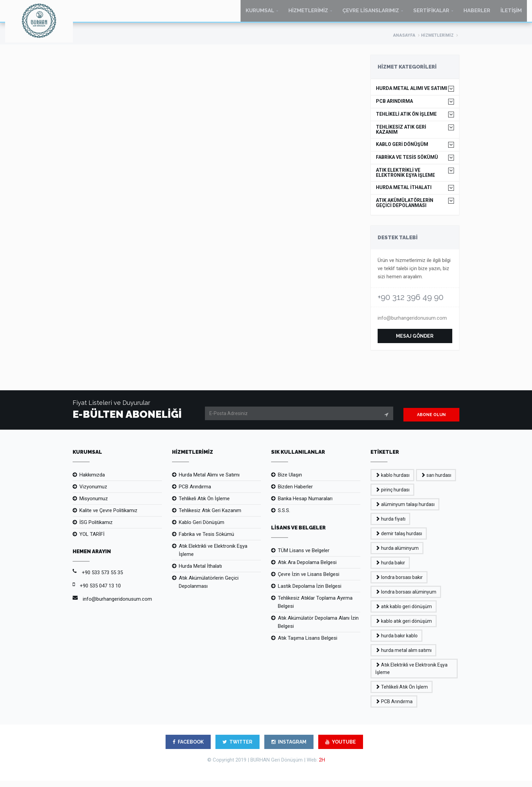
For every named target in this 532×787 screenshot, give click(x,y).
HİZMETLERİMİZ (308, 14)
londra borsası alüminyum (406, 598)
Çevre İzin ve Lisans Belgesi (309, 580)
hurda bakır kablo (396, 642)
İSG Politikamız (96, 528)
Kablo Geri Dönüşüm (202, 528)
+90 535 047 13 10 (100, 592)
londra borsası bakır (399, 583)
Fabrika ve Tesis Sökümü (206, 540)
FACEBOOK (188, 748)
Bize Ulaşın (290, 481)
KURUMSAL (260, 14)
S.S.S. (284, 517)
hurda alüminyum (397, 554)
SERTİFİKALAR (431, 14)
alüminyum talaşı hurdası (405, 510)
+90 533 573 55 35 (102, 579)
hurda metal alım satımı (403, 656)
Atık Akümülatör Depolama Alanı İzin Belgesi (318, 628)
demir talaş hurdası (399, 540)
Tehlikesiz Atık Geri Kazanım (210, 517)
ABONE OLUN (431, 421)
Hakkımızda (92, 481)
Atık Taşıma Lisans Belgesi (308, 644)
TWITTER (237, 748)
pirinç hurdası (392, 496)
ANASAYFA (404, 41)
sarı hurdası (436, 481)
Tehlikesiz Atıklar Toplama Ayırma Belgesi (315, 608)
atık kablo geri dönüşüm (404, 613)
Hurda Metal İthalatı (200, 572)
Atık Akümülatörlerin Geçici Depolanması (209, 588)
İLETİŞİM (511, 14)
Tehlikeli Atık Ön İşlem (402, 693)
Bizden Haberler (295, 493)
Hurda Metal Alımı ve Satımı (209, 481)
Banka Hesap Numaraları (305, 505)
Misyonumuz (94, 505)
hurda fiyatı (390, 525)
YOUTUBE (341, 748)
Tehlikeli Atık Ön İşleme (204, 505)
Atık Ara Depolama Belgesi (307, 568)
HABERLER (477, 14)
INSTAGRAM (289, 748)
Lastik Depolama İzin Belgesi (310, 592)
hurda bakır (390, 569)
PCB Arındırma (195, 493)
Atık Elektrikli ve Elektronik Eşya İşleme (213, 556)
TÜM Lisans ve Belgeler (304, 557)
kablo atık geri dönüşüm (404, 627)
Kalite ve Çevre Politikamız (108, 517)
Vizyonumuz (93, 493)
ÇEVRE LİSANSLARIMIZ (371, 14)
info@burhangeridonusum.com (412, 324)
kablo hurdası (392, 481)
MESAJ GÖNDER (415, 342)
